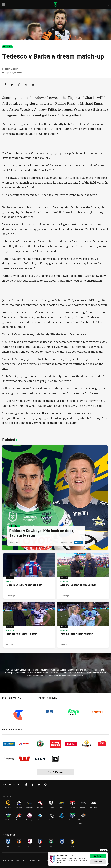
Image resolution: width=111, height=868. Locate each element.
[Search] (107, 4)
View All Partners (56, 772)
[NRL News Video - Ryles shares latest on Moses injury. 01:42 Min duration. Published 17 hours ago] (83, 576)
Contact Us (47, 860)
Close (104, 850)
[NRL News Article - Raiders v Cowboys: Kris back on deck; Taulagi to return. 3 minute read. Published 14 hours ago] (55, 498)
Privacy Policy (20, 860)
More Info (98, 862)
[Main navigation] (4, 4)
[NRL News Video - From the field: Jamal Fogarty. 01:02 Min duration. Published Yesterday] (29, 625)
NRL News (7, 47)
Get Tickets (98, 856)
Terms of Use (7, 860)
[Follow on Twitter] (39, 785)
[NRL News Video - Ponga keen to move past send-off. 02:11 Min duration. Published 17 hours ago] (29, 576)
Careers (32, 860)
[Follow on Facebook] (33, 785)
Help (39, 860)
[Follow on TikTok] (26, 785)
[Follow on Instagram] (45, 785)
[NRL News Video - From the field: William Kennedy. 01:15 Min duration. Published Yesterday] (83, 625)
